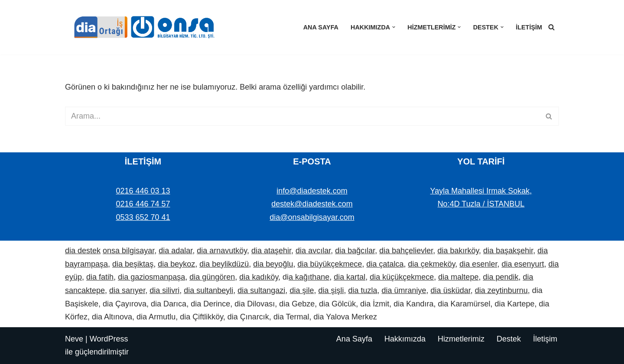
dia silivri (164, 290)
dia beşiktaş (133, 264)
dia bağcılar (355, 251)
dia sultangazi (261, 290)
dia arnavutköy (222, 251)
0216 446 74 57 (143, 204)
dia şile (302, 290)
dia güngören (212, 277)
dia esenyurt (523, 264)
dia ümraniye (404, 290)
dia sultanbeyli (208, 290)
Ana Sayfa (321, 27)
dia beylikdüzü (224, 264)
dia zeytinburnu (501, 290)
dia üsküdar (451, 290)
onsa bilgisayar (128, 251)
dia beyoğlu (273, 264)
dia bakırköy (458, 251)
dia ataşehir (271, 251)
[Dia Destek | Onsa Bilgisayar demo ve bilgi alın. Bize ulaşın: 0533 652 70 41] (141, 27)
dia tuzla (362, 290)
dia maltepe (458, 277)
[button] (394, 27)
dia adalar (175, 251)
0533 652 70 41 (143, 217)
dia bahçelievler (406, 251)
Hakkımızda (405, 339)
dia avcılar (313, 251)
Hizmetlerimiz (461, 339)
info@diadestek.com (312, 191)
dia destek (83, 251)
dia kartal (349, 277)
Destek (509, 339)
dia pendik (500, 277)
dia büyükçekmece (330, 264)
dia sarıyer (127, 290)
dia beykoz (176, 264)
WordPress (109, 339)
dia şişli (331, 290)
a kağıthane (309, 277)
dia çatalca (385, 264)
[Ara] (551, 27)
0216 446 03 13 (143, 191)
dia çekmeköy (432, 264)
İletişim (529, 27)
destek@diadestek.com (312, 204)
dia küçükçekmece (402, 277)
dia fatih (100, 277)
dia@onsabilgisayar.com (312, 217)
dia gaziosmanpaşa (151, 277)
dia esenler (478, 264)
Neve (74, 339)
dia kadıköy (259, 277)
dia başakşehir (508, 251)
